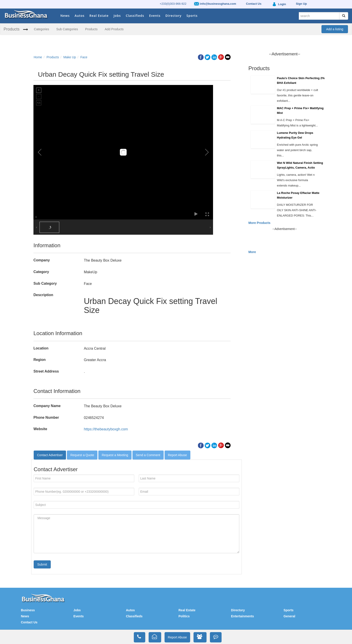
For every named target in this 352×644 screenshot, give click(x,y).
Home (38, 57)
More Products (260, 223)
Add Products (114, 29)
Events (155, 16)
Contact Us (29, 622)
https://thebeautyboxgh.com (106, 429)
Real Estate (99, 16)
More (252, 252)
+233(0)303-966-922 (173, 4)
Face (84, 57)
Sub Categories (67, 29)
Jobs (117, 16)
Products (12, 29)
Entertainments (242, 616)
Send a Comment (148, 455)
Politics (184, 616)
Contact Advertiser (50, 455)
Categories (42, 29)
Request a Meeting (115, 455)
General (289, 616)
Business (28, 610)
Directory (174, 16)
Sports (192, 16)
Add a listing (335, 29)
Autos (79, 16)
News (65, 16)
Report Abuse (177, 455)
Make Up (70, 57)
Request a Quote (82, 455)
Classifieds (135, 16)
